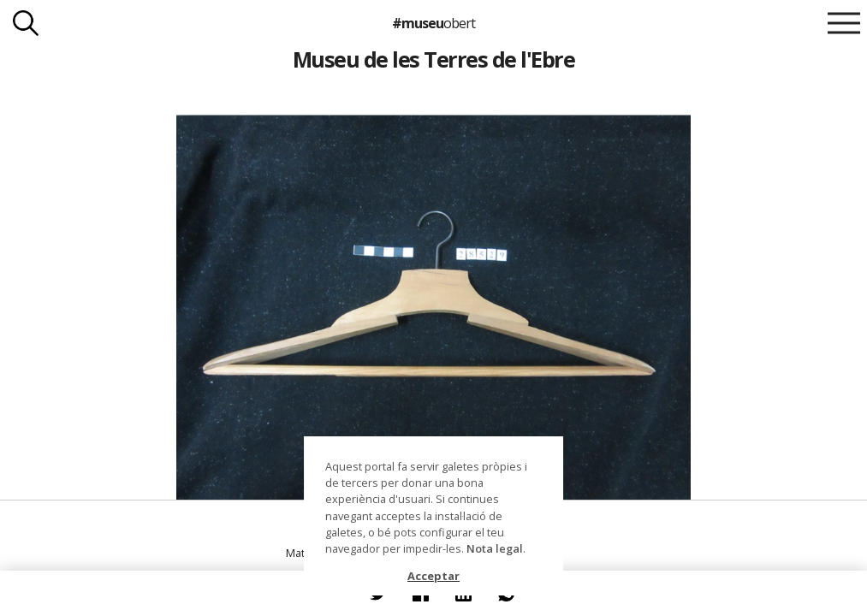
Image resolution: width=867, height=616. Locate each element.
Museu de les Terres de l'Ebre (433, 59)
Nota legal (495, 548)
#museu (433, 23)
